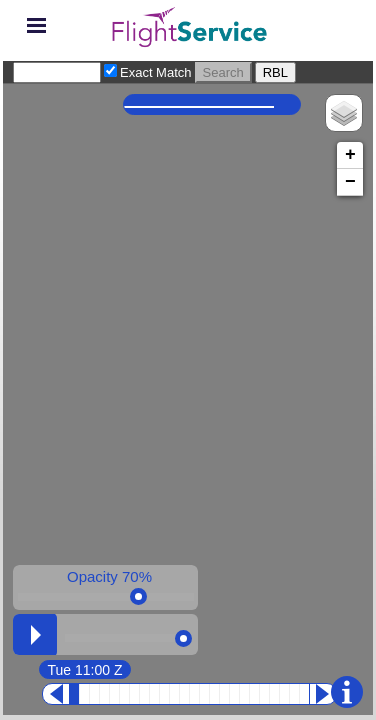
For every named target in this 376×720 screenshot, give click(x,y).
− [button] (350, 182)
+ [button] (350, 155)
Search (223, 72)
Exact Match (156, 72)
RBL (275, 72)
